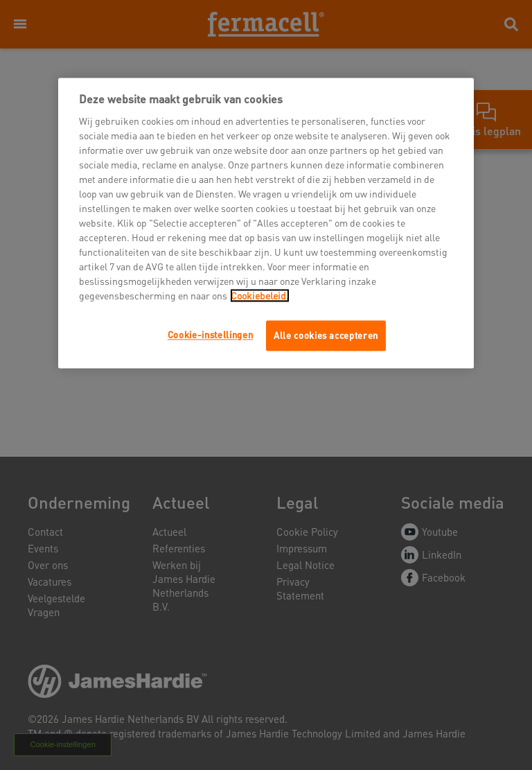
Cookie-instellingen (210, 334)
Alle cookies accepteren (326, 335)
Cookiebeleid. (260, 295)
